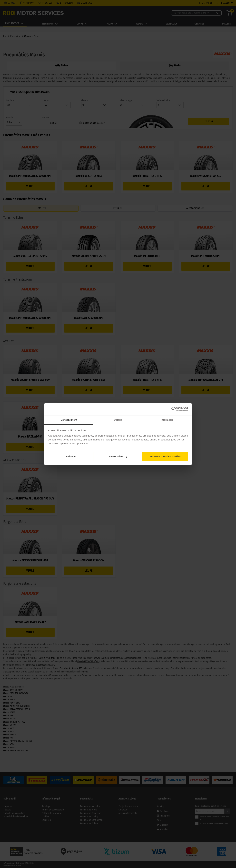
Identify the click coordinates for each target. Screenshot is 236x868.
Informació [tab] (167, 420)
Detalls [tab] (118, 420)
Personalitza (118, 456)
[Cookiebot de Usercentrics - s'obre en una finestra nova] (174, 409)
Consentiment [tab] (69, 420)
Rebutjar (71, 456)
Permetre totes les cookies (165, 456)
